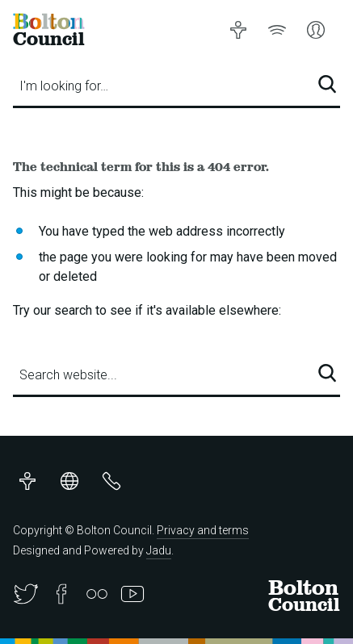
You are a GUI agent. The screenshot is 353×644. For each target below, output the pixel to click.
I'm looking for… (64, 86)
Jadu (159, 550)
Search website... (68, 375)
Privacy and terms (203, 530)
